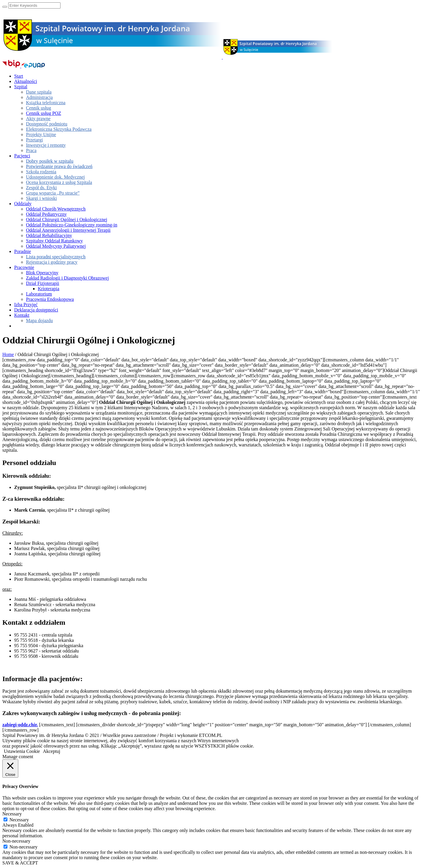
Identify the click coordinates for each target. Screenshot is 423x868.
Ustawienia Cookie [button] (22, 751)
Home (8, 354)
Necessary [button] (12, 814)
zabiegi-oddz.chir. (20, 725)
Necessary (19, 820)
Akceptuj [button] (52, 751)
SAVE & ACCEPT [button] (20, 863)
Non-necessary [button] (16, 841)
